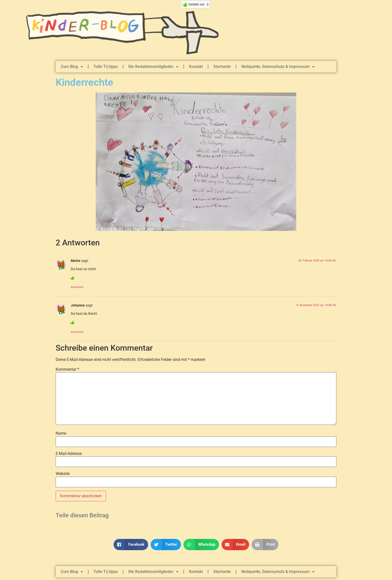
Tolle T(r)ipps (106, 67)
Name (61, 433)
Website (63, 474)
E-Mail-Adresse (69, 454)
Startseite (222, 67)
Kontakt (196, 67)
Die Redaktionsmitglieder (153, 67)
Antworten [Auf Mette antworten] (77, 287)
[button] (131, 545)
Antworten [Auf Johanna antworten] (77, 332)
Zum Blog (72, 67)
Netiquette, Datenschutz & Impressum (278, 67)
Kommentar (67, 369)
